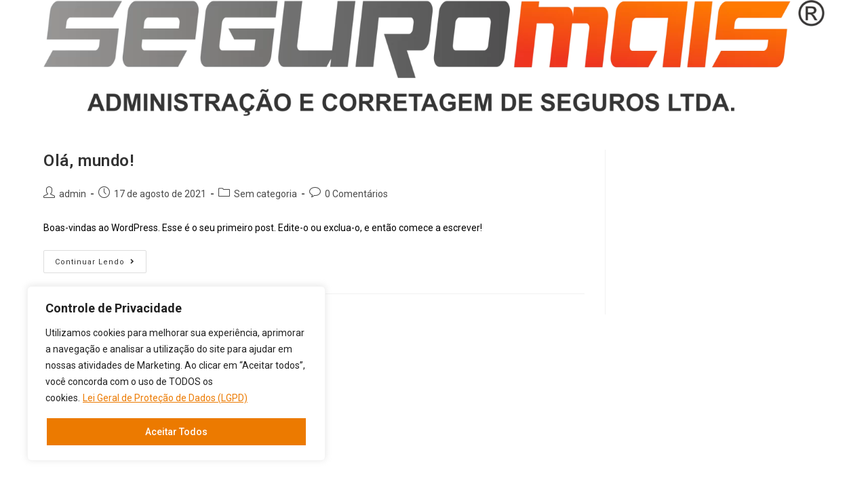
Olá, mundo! (89, 161)
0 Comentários (356, 194)
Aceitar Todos (176, 432)
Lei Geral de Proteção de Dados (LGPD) (165, 398)
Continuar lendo (101, 265)
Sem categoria (265, 194)
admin (73, 194)
